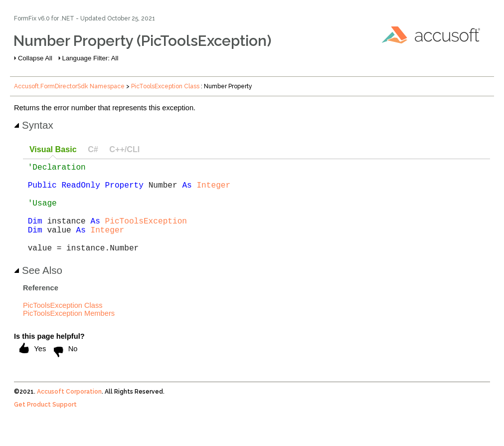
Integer (213, 191)
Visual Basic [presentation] (53, 149)
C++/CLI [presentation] (124, 149)
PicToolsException (146, 234)
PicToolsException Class (165, 86)
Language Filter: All (90, 58)
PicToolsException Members (69, 333)
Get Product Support (45, 425)
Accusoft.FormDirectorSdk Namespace (69, 86)
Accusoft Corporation (69, 412)
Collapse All (35, 58)
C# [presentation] (93, 149)
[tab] (53, 150)
